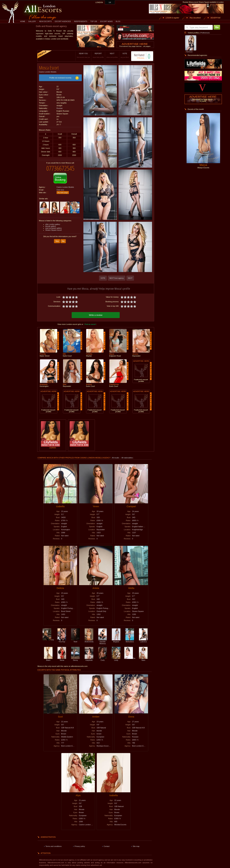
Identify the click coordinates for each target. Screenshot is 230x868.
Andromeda (89, 640)
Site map (136, 846)
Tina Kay (62, 640)
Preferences (205, 33)
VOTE (121, 55)
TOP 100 (94, 21)
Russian (60, 107)
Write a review (96, 315)
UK (110, 2)
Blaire (48, 659)
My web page (63, 190)
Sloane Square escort (54, 228)
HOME (23, 21)
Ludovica (143, 640)
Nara (143, 659)
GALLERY (32, 21)
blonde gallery (51, 224)
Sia (130, 658)
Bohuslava (130, 640)
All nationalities (127, 457)
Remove (189, 52)
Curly (103, 659)
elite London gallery (53, 222)
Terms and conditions (54, 846)
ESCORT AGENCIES (63, 21)
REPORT (95, 55)
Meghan (116, 640)
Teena (62, 659)
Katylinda (89, 659)
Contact (107, 846)
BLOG (118, 21)
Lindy (116, 659)
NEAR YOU (80, 55)
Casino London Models (48, 71)
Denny (75, 659)
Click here (60, 187)
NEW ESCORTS (45, 21)
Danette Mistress (103, 641)
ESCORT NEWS (106, 21)
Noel (75, 640)
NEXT (109, 55)
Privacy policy (80, 846)
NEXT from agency (117, 278)
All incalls (116, 457)
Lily (48, 639)
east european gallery (54, 226)
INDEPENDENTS (81, 21)
